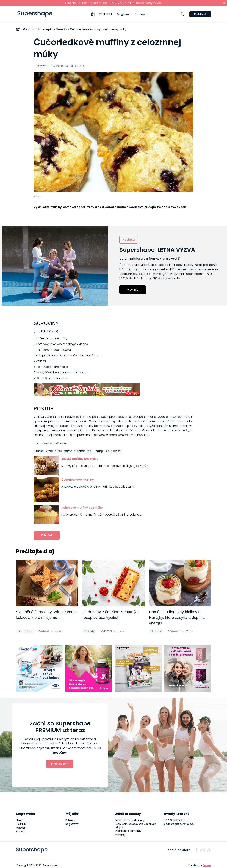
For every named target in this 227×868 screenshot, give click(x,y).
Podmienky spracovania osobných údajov (135, 826)
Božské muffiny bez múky (80, 459)
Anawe (207, 865)
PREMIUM (105, 14)
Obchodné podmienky (128, 831)
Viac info (133, 290)
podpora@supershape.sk (179, 824)
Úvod (19, 820)
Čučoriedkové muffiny (78, 480)
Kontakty (120, 835)
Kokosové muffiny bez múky (82, 508)
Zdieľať (47, 535)
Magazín (123, 14)
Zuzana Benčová (62, 66)
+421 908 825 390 (175, 820)
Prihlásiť (200, 14)
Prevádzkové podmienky (130, 820)
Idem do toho (60, 764)
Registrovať (72, 824)
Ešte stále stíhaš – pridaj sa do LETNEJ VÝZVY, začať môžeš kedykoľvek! (114, 3)
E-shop (140, 14)
